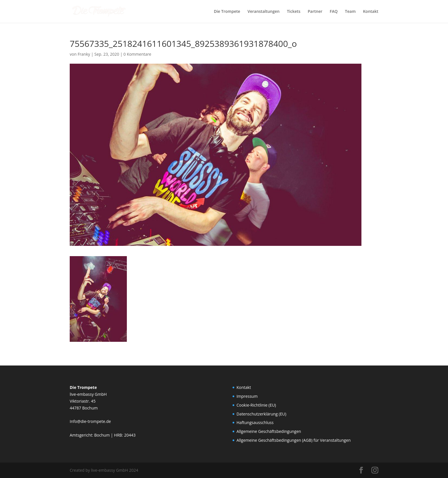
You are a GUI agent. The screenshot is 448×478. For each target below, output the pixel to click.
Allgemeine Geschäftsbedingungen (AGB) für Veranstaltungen (294, 440)
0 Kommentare (137, 54)
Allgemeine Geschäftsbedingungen (269, 431)
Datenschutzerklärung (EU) (261, 414)
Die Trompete (227, 12)
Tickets (294, 12)
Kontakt (371, 12)
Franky (84, 54)
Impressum (247, 396)
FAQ (334, 12)
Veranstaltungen (263, 12)
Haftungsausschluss (255, 422)
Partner (315, 12)
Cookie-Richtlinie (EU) (256, 405)
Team (350, 12)
